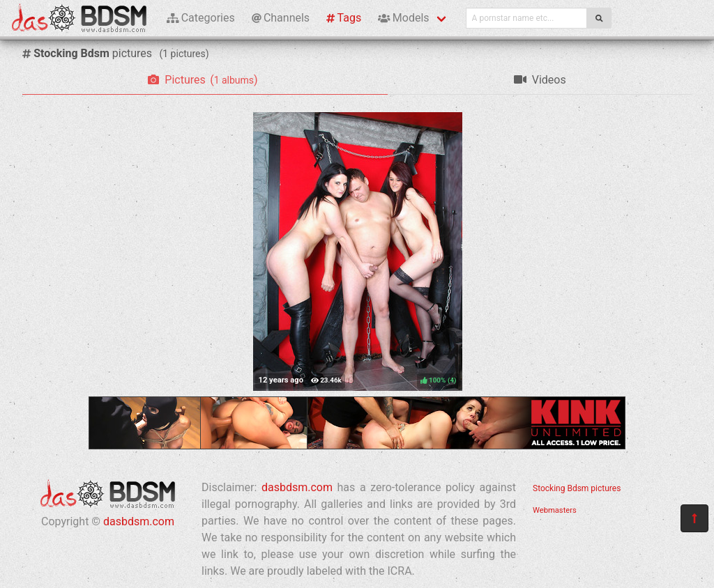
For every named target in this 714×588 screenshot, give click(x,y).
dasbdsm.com (139, 521)
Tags (344, 18)
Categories (201, 18)
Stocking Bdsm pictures (577, 488)
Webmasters (555, 510)
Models (403, 18)
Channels (281, 18)
